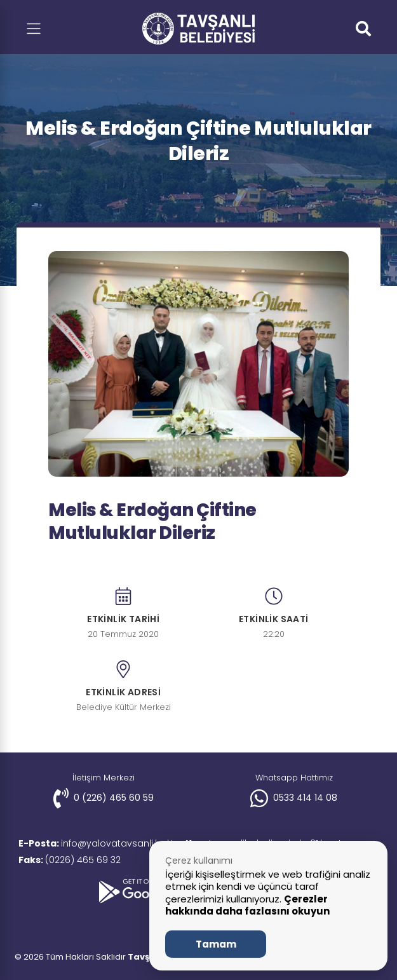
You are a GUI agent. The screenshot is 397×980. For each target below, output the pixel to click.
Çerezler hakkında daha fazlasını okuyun (247, 905)
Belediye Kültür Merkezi (124, 708)
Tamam (216, 944)
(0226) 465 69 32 (72, 860)
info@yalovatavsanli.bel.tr (100, 843)
